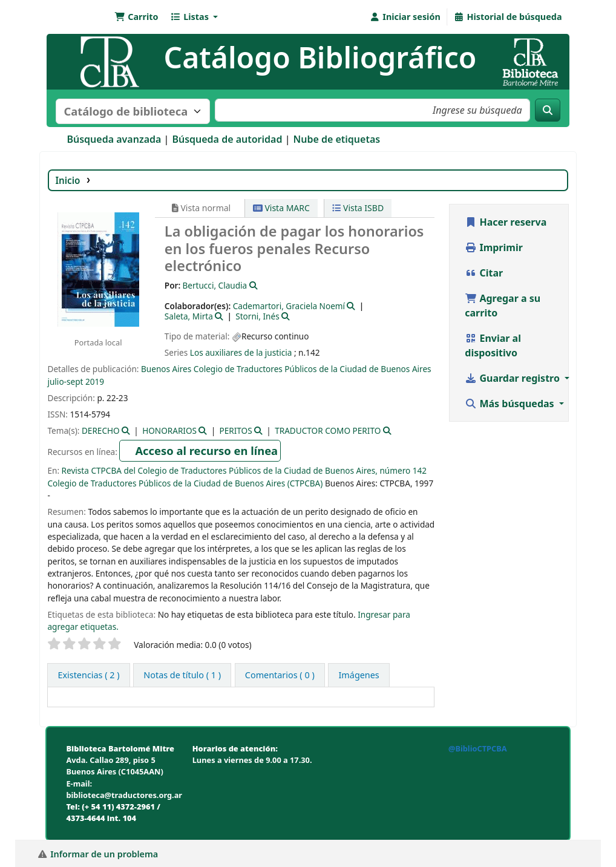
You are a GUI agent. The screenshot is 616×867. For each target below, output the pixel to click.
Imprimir (494, 247)
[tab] (182, 675)
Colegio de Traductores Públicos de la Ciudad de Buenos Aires (313, 369)
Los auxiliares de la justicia (241, 352)
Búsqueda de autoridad (227, 139)
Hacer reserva (506, 222)
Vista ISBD (358, 208)
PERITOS (235, 430)
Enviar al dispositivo (493, 345)
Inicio (67, 180)
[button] (136, 17)
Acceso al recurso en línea (206, 450)
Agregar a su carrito (503, 306)
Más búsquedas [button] (511, 404)
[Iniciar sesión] (405, 17)
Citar (484, 273)
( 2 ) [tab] (88, 675)
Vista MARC (281, 208)
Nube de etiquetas (336, 139)
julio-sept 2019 (76, 381)
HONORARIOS (169, 430)
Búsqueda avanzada (114, 139)
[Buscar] (548, 110)
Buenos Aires (166, 369)
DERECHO (101, 430)
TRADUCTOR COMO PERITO (328, 430)
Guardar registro (513, 378)
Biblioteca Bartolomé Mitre (79, 17)
